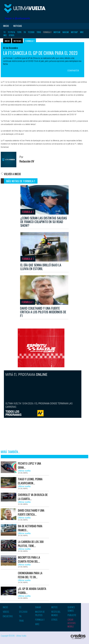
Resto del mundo (56, 613)
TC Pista (11, 32)
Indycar (57, 32)
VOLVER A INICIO (12, 174)
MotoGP (74, 32)
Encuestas (8, 616)
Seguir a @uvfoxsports (17, 18)
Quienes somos (71, 609)
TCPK (19, 32)
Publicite (72, 615)
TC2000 (31, 32)
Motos (54, 607)
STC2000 (23, 612)
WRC (82, 32)
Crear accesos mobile (71, 623)
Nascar (66, 32)
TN (25, 32)
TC (5, 32)
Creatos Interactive (78, 637)
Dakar (38, 607)
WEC (5, 35)
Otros (12, 35)
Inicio (6, 26)
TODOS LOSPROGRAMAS (13, 413)
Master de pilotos (40, 613)
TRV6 (39, 32)
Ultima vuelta (25, 9)
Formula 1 (47, 32)
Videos (6, 612)
